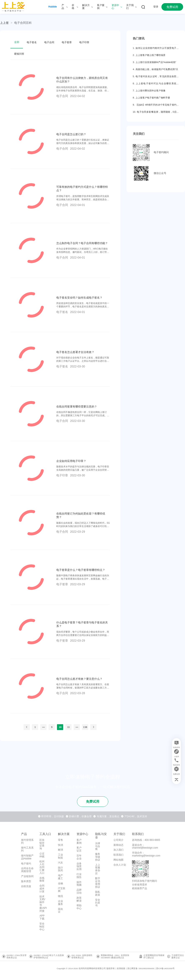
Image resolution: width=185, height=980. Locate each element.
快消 (60, 845)
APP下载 (42, 917)
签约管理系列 (27, 841)
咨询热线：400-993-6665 (146, 840)
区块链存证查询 (42, 844)
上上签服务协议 (98, 869)
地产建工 (60, 877)
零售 (60, 840)
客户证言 (79, 849)
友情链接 (121, 968)
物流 (60, 896)
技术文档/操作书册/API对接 (43, 904)
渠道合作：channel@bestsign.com (145, 846)
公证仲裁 (42, 855)
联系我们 (118, 855)
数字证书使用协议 (98, 883)
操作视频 (79, 884)
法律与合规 (98, 846)
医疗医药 (60, 869)
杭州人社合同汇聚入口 (42, 867)
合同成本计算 (42, 889)
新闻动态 (118, 845)
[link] (23, 23)
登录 (156, 7)
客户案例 (79, 841)
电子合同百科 (23, 23)
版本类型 (26, 881)
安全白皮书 (98, 903)
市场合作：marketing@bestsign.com (146, 854)
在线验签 (42, 879)
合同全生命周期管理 (27, 870)
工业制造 (60, 856)
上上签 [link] (4, 23)
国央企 (60, 911)
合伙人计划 (120, 865)
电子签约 (26, 864)
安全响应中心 (42, 927)
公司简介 (118, 840)
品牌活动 (79, 891)
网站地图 (118, 860)
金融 (60, 883)
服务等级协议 (98, 857)
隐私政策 (98, 893)
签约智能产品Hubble (27, 857)
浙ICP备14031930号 (165, 968)
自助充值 (26, 886)
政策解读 (79, 899)
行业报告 (79, 876)
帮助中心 (79, 907)
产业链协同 (27, 876)
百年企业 (79, 857)
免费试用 (172, 7)
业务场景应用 (79, 866)
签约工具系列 (27, 849)
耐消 (60, 850)
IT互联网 (62, 890)
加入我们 (118, 850)
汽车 (60, 863)
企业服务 (60, 903)
